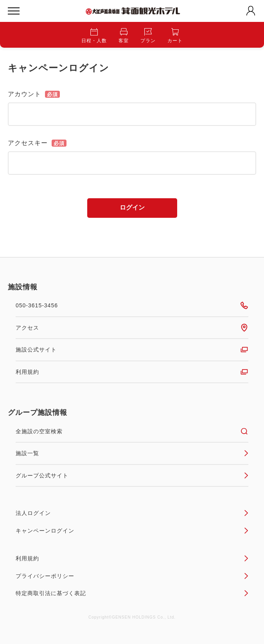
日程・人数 (94, 36)
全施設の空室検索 (132, 431)
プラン (148, 36)
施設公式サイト (132, 350)
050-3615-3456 (132, 305)
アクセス (132, 328)
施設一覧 (132, 453)
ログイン (132, 207)
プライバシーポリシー (132, 576)
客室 (124, 36)
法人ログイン (132, 513)
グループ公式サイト (132, 475)
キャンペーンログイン (132, 531)
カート (175, 36)
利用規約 (132, 372)
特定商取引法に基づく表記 (132, 593)
